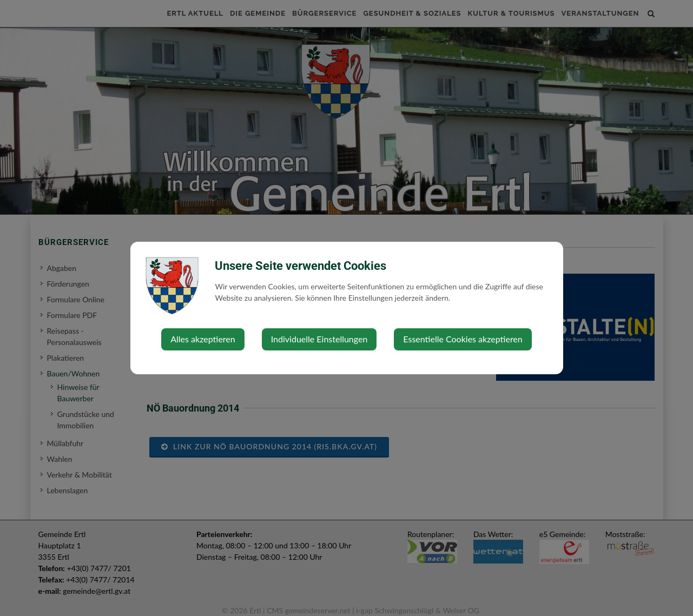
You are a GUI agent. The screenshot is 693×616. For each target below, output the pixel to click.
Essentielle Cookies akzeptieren (463, 339)
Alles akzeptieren (203, 339)
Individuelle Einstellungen (319, 339)
